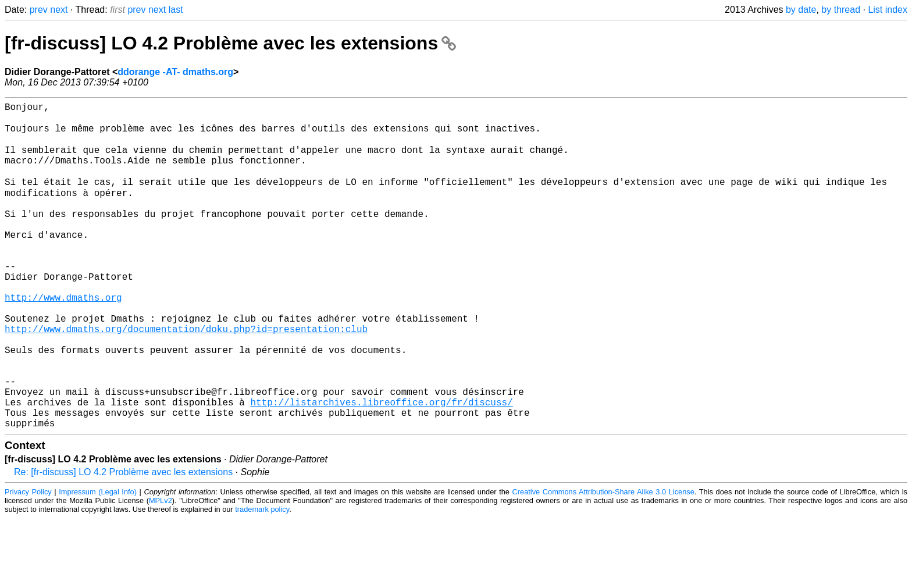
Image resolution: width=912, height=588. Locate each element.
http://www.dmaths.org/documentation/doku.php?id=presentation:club (186, 377)
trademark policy (262, 579)
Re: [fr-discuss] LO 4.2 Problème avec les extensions (123, 542)
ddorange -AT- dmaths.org (175, 72)
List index (888, 10)
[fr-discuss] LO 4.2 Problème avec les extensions (230, 43)
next (59, 10)
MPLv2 (161, 570)
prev (39, 10)
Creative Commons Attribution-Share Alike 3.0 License (603, 562)
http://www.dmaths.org (63, 339)
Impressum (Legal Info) (98, 562)
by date (801, 10)
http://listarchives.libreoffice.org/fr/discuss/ (381, 467)
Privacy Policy (28, 562)
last (176, 10)
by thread (841, 10)
